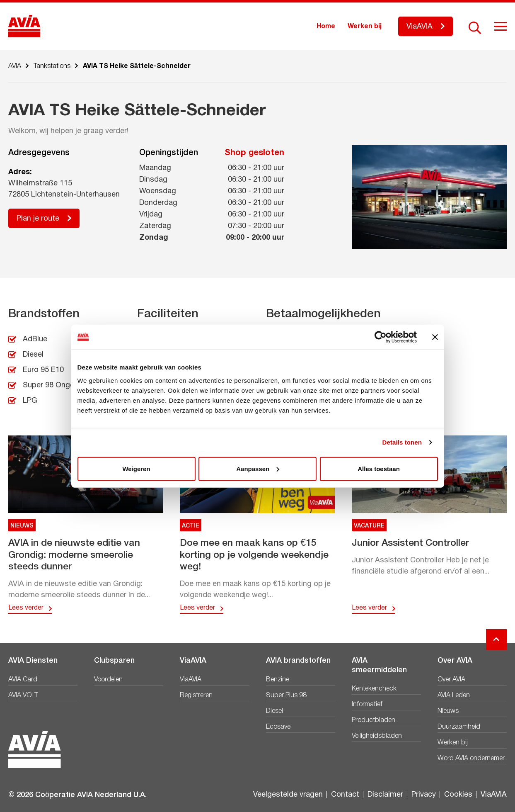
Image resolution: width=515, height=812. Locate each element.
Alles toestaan (379, 468)
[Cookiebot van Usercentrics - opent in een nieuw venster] (381, 337)
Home (326, 27)
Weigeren (136, 468)
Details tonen (402, 442)
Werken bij (365, 27)
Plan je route (38, 219)
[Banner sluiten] (435, 337)
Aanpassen (258, 468)
